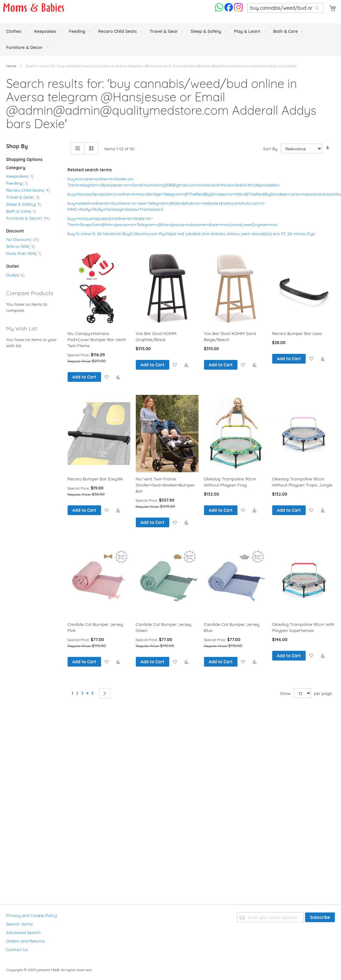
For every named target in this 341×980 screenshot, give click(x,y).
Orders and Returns (25, 941)
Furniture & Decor (28, 218)
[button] (106, 377)
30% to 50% (21, 246)
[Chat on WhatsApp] (220, 10)
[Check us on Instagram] (238, 10)
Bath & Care (21, 211)
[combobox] (285, 8)
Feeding (17, 183)
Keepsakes (20, 176)
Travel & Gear (23, 197)
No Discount (23, 239)
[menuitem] (15, 31)
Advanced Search (23, 933)
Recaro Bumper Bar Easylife (95, 479)
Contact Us (17, 950)
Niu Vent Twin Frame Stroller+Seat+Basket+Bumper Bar (165, 485)
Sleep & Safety (24, 204)
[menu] (170, 40)
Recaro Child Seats (28, 190)
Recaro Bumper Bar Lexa (297, 333)
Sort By (270, 149)
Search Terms (19, 924)
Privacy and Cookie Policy (32, 915)
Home (12, 66)
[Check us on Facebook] (229, 10)
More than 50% (24, 253)
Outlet (15, 275)
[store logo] (33, 7)
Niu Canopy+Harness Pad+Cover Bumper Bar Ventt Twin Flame (97, 340)
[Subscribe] (320, 917)
